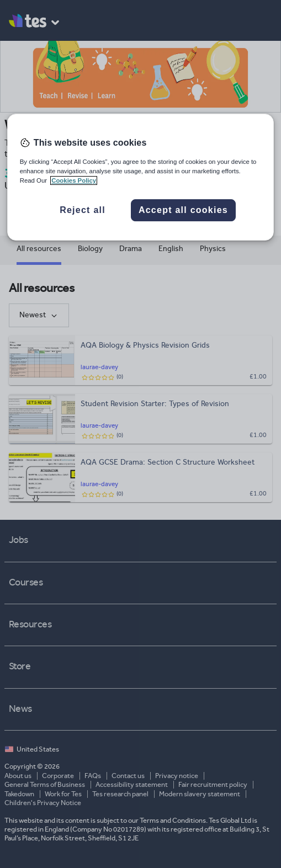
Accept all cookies (183, 210)
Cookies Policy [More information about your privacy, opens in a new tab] (74, 180)
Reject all (83, 210)
